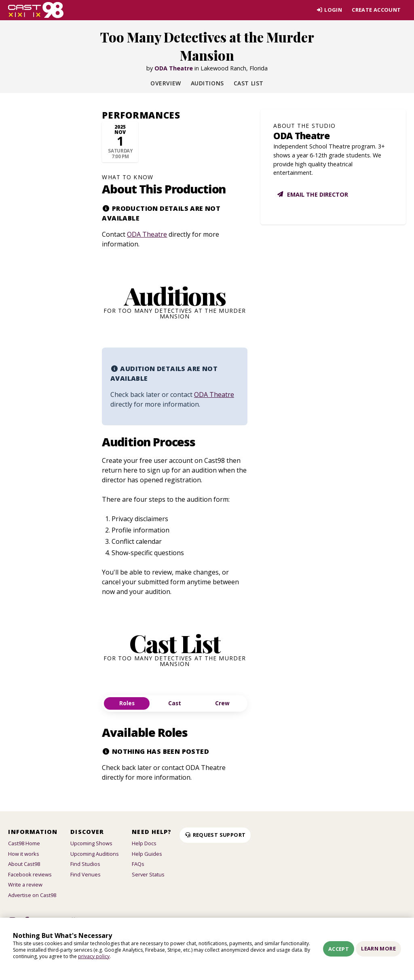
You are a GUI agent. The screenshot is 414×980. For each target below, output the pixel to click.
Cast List (249, 83)
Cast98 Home (24, 843)
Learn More (378, 948)
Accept (339, 949)
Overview (166, 83)
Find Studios (85, 864)
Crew (222, 703)
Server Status (148, 874)
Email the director (312, 194)
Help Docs (144, 843)
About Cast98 (24, 864)
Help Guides (147, 854)
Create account (376, 10)
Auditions (207, 83)
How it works (24, 854)
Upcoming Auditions (95, 854)
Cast (175, 703)
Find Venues (86, 874)
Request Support (215, 835)
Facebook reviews (30, 874)
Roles (127, 703)
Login (329, 10)
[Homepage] (36, 10)
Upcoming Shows (91, 843)
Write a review (25, 885)
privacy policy (94, 956)
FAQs (138, 864)
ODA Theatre (174, 68)
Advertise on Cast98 (32, 895)
